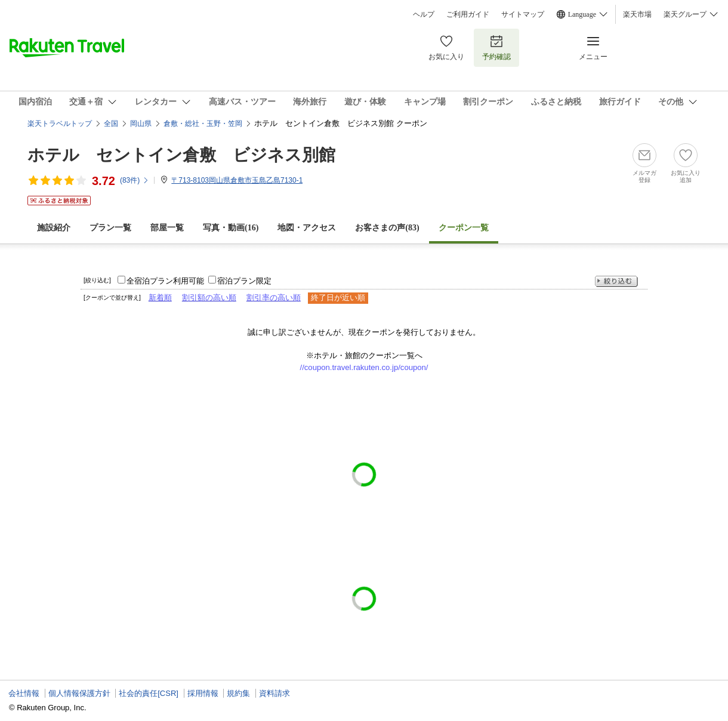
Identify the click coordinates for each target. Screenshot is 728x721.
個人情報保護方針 (79, 693)
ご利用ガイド (468, 14)
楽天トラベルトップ (60, 124)
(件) (135, 180)
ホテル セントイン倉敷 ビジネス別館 (181, 155)
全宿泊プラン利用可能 (165, 281)
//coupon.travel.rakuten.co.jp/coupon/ (364, 367)
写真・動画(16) (231, 228)
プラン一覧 (110, 228)
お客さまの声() (387, 228)
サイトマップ (523, 14)
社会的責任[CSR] (149, 693)
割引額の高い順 (209, 298)
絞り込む (616, 281)
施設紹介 (54, 228)
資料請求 (274, 693)
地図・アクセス (307, 228)
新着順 (160, 298)
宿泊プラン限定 (244, 281)
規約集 (238, 693)
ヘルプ (424, 14)
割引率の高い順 (274, 298)
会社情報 (24, 693)
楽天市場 (637, 14)
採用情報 (203, 693)
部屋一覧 (167, 228)
